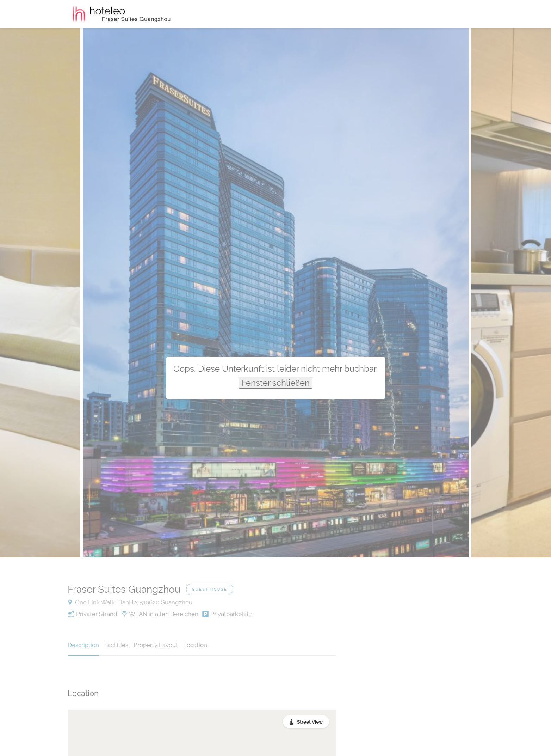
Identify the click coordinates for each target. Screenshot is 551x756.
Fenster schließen (275, 383)
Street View (310, 722)
